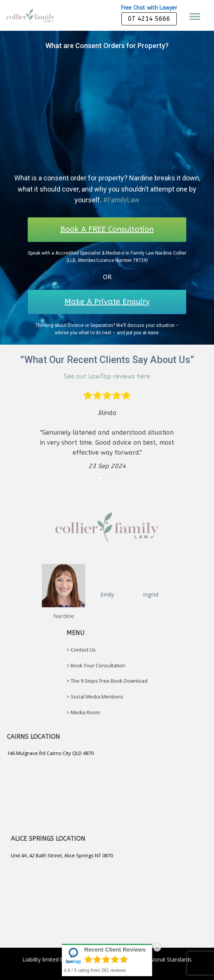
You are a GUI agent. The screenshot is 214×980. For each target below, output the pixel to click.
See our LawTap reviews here (107, 376)
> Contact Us (81, 650)
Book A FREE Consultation (107, 229)
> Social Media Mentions (95, 697)
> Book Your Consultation (96, 665)
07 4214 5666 (149, 19)
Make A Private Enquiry (107, 302)
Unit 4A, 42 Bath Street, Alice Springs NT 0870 (62, 855)
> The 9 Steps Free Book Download (107, 681)
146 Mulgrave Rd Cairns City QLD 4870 (50, 753)
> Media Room (83, 712)
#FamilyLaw (121, 200)
